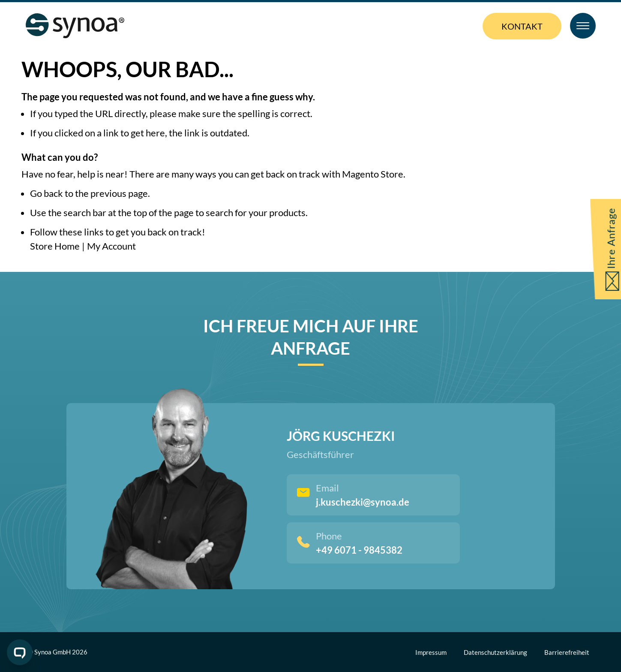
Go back (46, 193)
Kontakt (522, 26)
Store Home (55, 246)
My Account (111, 246)
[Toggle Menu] (583, 26)
